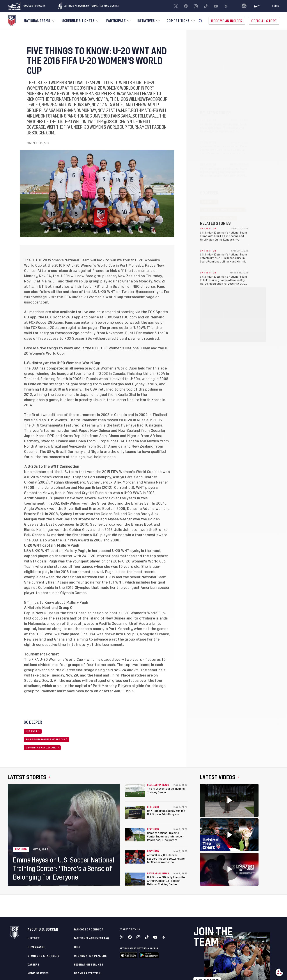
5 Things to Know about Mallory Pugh (56, 603)
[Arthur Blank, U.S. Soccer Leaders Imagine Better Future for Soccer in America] (135, 857)
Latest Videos (220, 777)
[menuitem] (39, 21)
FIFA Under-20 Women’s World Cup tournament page (109, 297)
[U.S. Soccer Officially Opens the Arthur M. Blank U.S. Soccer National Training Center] (135, 879)
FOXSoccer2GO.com (46, 323)
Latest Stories (29, 777)
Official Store (264, 21)
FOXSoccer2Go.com (48, 328)
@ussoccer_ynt (149, 292)
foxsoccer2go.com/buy (75, 333)
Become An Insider (227, 21)
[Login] (276, 6)
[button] (200, 21)
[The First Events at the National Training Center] (135, 791)
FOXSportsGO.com (121, 317)
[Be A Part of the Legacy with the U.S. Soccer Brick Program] (135, 813)
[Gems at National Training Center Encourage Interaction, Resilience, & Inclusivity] (135, 835)
